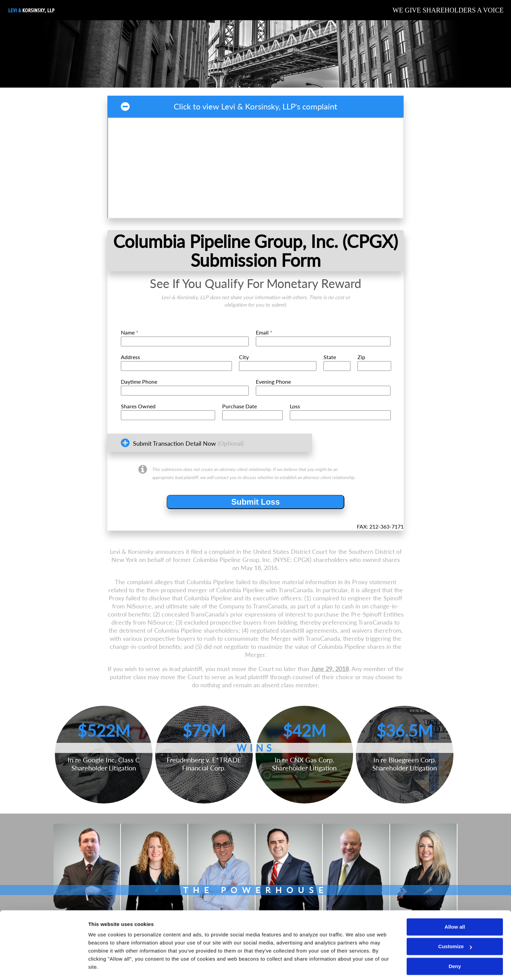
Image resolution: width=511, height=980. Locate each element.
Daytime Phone (139, 382)
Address (130, 357)
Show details (104, 967)
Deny (455, 947)
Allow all (455, 908)
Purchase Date (240, 406)
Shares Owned (138, 406)
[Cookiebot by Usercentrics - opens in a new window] (44, 967)
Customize (455, 928)
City (244, 357)
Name (130, 332)
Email (264, 332)
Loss (295, 406)
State (330, 357)
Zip (361, 357)
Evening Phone (273, 382)
